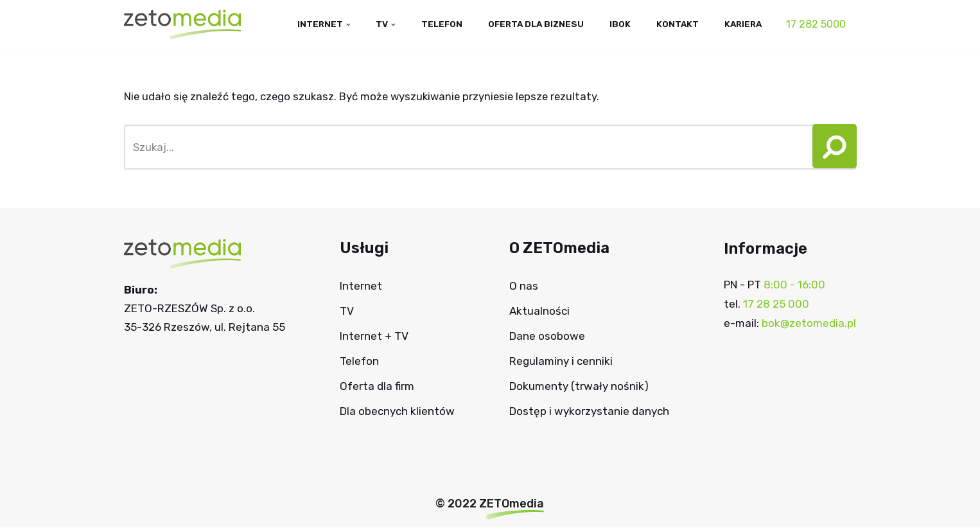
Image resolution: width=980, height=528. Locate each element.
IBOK (618, 24)
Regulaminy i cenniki (561, 362)
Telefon (437, 24)
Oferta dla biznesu (533, 24)
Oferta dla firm (377, 386)
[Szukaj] (465, 148)
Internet (361, 286)
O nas (524, 286)
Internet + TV (374, 337)
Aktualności (539, 312)
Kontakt (676, 24)
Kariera (742, 24)
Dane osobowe (547, 337)
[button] (830, 148)
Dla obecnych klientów (397, 411)
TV (347, 312)
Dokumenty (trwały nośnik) (579, 386)
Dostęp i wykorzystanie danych (589, 411)
